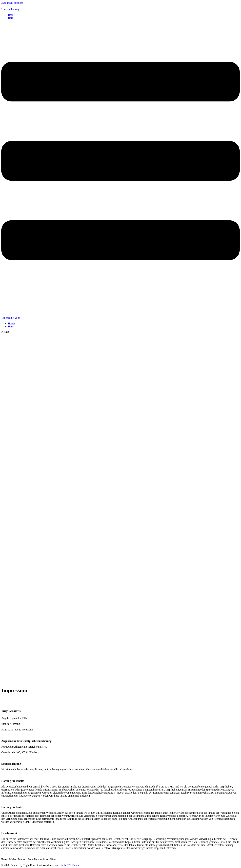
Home (11, 15)
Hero (11, 18)
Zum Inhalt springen (12, 3)
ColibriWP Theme (69, 865)
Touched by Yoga (11, 9)
